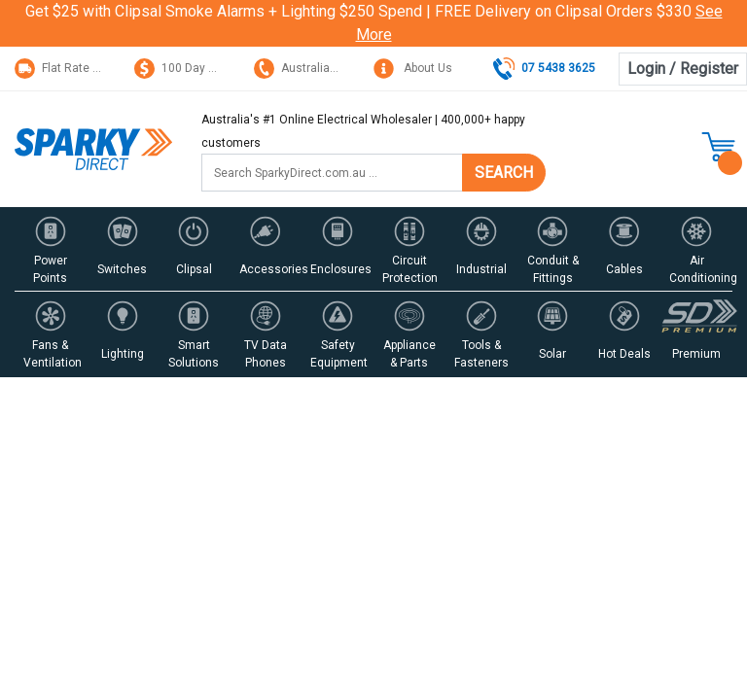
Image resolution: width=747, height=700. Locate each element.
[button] (51, 249)
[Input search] (332, 173)
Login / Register (683, 69)
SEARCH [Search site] (504, 173)
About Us (413, 68)
